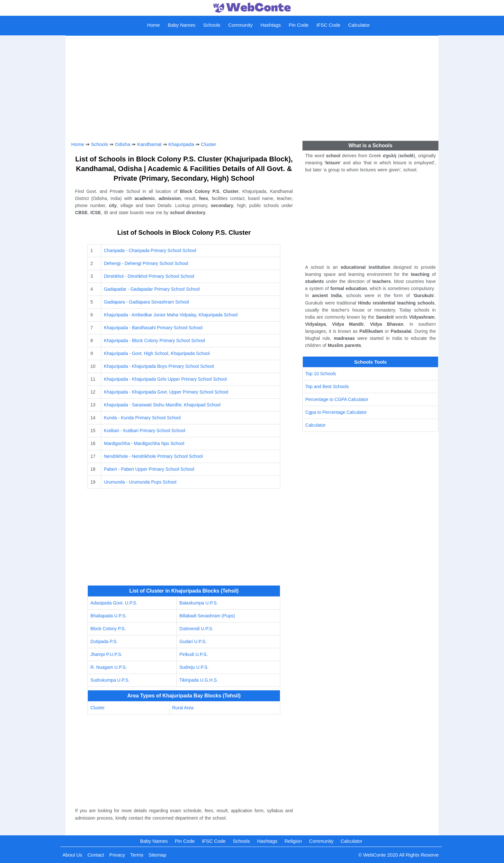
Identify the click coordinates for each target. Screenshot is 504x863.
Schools (212, 25)
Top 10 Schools (321, 374)
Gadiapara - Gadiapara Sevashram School (146, 302)
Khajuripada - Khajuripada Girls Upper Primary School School (165, 379)
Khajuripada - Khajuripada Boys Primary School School (159, 366)
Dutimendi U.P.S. (196, 629)
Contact (96, 855)
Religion (293, 841)
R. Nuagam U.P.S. (108, 667)
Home (153, 25)
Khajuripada (181, 144)
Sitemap (157, 855)
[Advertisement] (252, 86)
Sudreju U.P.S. (194, 667)
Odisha (123, 144)
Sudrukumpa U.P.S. (110, 680)
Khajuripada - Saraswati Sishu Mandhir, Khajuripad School (162, 405)
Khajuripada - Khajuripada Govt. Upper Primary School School (166, 392)
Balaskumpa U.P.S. (199, 603)
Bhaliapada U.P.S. (108, 616)
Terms (137, 855)
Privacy (117, 855)
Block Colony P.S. (108, 629)
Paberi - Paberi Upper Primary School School (149, 469)
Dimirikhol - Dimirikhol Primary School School (149, 276)
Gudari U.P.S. (193, 641)
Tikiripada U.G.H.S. (199, 680)
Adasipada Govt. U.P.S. (114, 603)
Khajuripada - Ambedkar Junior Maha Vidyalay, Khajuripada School (171, 315)
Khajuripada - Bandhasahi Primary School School (153, 328)
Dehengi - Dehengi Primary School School (146, 263)
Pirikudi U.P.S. (194, 654)
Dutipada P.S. (104, 641)
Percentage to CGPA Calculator (337, 399)
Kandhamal (149, 144)
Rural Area (183, 708)
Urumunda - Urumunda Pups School (140, 482)
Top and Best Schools (327, 386)
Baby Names (182, 25)
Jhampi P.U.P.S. (106, 654)
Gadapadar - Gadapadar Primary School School (152, 289)
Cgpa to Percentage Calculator (336, 412)
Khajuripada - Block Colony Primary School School (154, 341)
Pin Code (299, 25)
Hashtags (270, 25)
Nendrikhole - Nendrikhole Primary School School (153, 456)
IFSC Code (328, 25)
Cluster (209, 144)
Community (240, 25)
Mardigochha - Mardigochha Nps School (144, 443)
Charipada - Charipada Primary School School (150, 250)
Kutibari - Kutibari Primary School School (144, 431)
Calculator (359, 25)
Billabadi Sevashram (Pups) (207, 616)
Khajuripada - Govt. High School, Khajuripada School (157, 353)
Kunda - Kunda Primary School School (142, 418)
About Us (72, 855)
